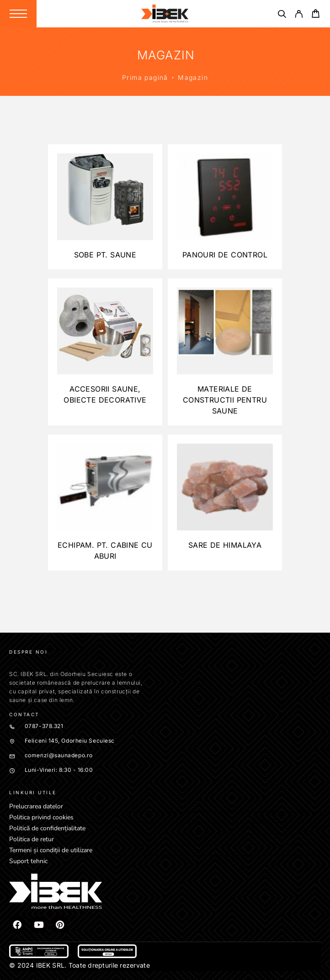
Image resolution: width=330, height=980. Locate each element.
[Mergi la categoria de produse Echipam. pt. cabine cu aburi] (105, 503)
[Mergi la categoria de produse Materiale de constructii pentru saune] (225, 352)
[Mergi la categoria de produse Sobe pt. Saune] (105, 207)
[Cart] (316, 15)
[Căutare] (282, 15)
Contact (24, 714)
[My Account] (299, 15)
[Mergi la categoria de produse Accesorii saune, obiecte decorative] (105, 352)
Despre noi (28, 652)
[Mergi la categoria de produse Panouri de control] (225, 207)
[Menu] (18, 14)
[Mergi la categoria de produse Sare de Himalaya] (225, 503)
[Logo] (165, 14)
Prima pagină (145, 77)
